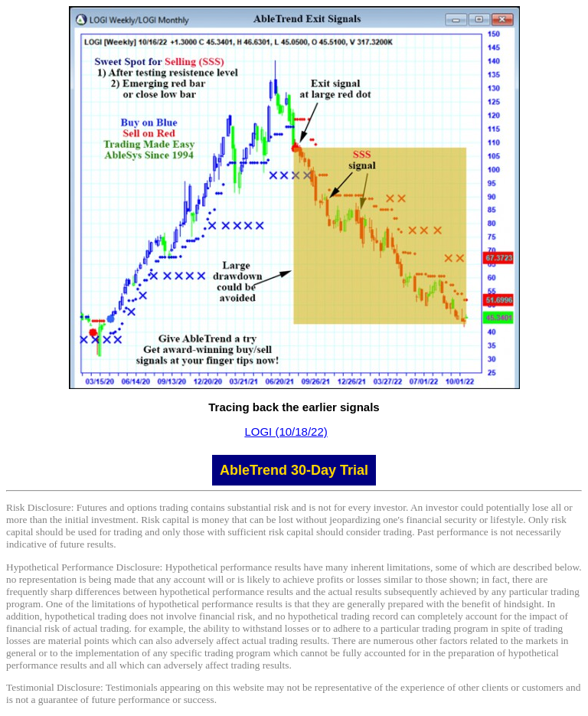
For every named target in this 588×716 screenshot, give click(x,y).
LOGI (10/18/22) (286, 432)
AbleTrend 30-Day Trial (294, 470)
